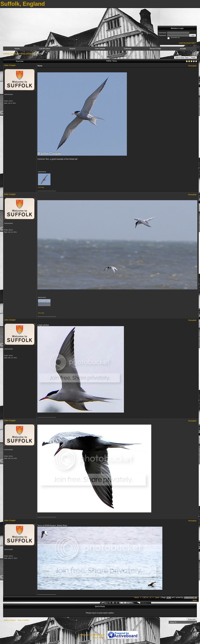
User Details (100, 49)
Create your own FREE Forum (91, 635)
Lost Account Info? (187, 43)
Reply (193, 58)
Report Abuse (99, 638)
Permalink (192, 66)
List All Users (45, 49)
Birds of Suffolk (28, 54)
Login (193, 35)
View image (41, 187)
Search (72, 49)
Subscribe (192, 619)
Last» (157, 597)
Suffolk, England (11, 54)
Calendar (128, 49)
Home (17, 49)
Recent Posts (155, 49)
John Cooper (10, 65)
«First (137, 597)
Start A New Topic (182, 58)
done (195, 600)
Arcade (183, 49)
